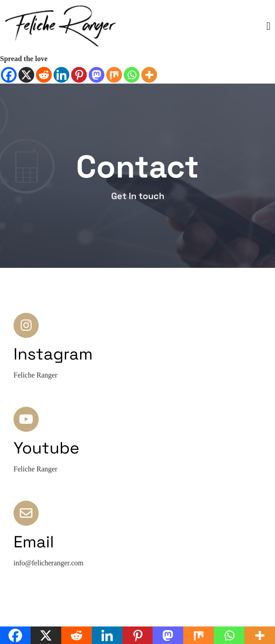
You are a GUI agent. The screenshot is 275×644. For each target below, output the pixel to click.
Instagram (53, 354)
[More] (149, 75)
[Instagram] (26, 325)
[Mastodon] (97, 75)
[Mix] (114, 75)
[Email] (26, 513)
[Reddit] (44, 75)
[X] (26, 75)
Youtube (46, 448)
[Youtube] (26, 419)
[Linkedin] (61, 75)
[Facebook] (9, 75)
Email (34, 542)
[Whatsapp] (132, 75)
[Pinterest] (79, 75)
